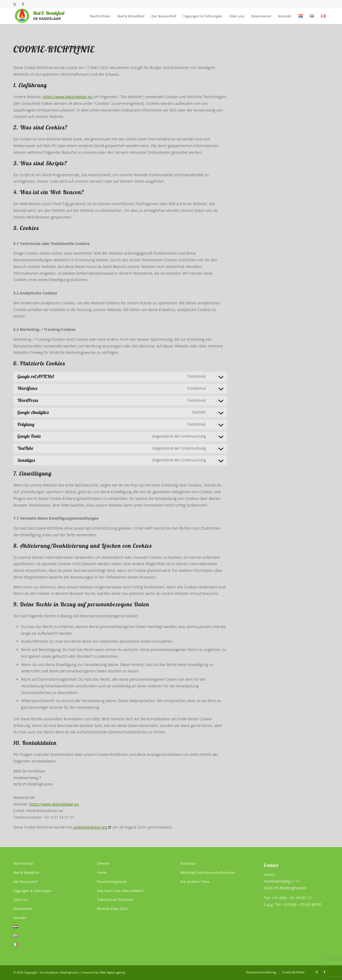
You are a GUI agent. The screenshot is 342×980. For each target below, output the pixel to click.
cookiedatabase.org (90, 827)
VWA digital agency (112, 972)
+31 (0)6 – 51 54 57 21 (292, 898)
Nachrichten (23, 863)
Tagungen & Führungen (32, 891)
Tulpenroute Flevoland (115, 899)
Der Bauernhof (25, 882)
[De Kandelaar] (40, 16)
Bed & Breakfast (26, 872)
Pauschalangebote (112, 882)
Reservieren (23, 909)
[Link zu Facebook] (23, 4)
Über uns (21, 899)
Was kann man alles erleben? (120, 891)
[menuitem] (100, 16)
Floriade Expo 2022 (112, 909)
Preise (102, 872)
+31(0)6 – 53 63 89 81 (302, 904)
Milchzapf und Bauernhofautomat (208, 872)
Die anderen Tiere (195, 882)
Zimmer (103, 863)
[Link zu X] (15, 4)
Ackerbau (188, 863)
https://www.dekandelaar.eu (68, 97)
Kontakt (20, 918)
